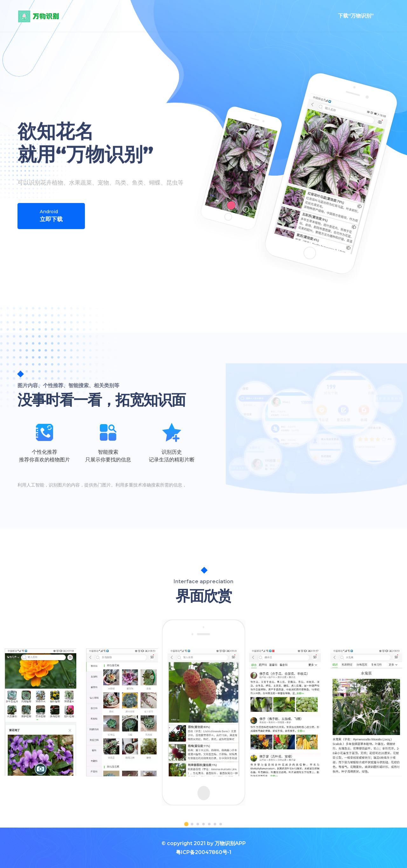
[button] (186, 824)
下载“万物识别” (356, 16)
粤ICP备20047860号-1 (204, 852)
